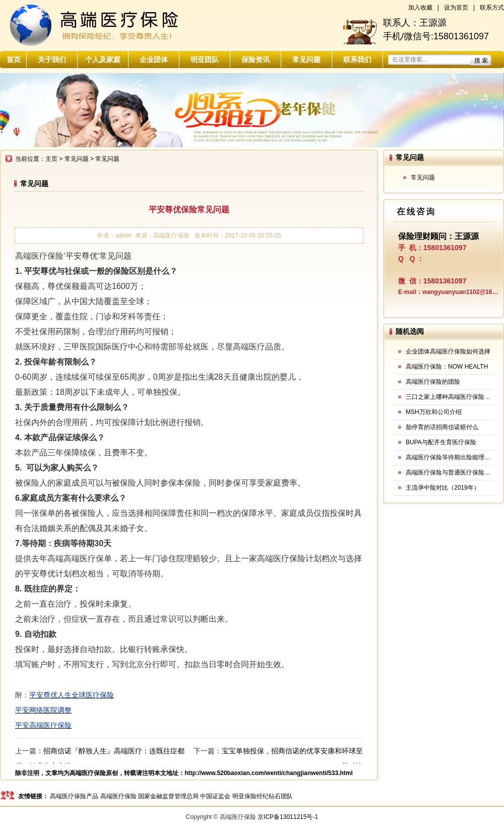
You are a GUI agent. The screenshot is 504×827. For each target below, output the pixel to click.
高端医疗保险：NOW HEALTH (447, 367)
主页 (51, 159)
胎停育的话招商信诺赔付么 (442, 427)
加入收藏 (420, 8)
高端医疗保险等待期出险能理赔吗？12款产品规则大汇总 (450, 457)
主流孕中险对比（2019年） (443, 488)
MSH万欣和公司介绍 (434, 412)
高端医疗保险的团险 (433, 382)
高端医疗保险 (88, 773)
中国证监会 (215, 796)
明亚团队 (205, 60)
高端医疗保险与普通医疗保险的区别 (450, 472)
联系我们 (357, 60)
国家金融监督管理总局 (168, 796)
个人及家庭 (103, 60)
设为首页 (456, 8)
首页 (14, 60)
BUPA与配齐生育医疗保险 (441, 442)
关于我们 (52, 60)
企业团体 (154, 60)
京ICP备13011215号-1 (288, 817)
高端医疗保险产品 (74, 796)
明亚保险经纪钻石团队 (263, 796)
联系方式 (492, 8)
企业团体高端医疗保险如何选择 (448, 351)
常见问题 (306, 60)
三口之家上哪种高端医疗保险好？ (450, 397)
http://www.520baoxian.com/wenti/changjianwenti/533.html (269, 773)
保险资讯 (256, 60)
